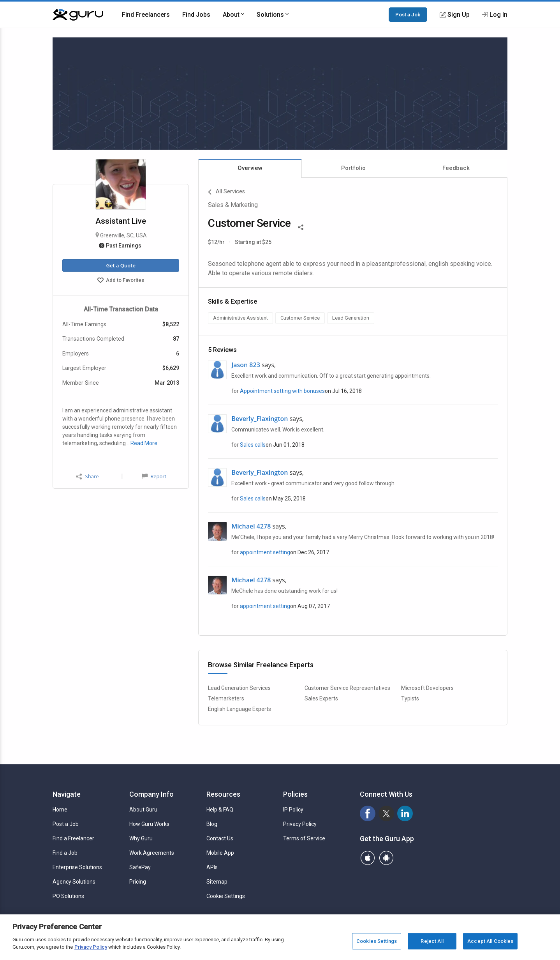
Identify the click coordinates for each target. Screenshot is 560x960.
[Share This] (301, 226)
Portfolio (353, 168)
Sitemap (217, 882)
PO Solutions (68, 896)
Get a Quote (121, 265)
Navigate (67, 794)
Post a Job (408, 14)
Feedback (456, 168)
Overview (250, 168)
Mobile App (220, 853)
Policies (295, 794)
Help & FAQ (220, 810)
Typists (410, 698)
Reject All (432, 941)
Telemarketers (226, 698)
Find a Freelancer (73, 838)
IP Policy (293, 810)
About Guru (143, 810)
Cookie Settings (226, 896)
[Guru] (78, 15)
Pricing (138, 882)
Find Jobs (196, 15)
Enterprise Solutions (77, 867)
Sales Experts (321, 698)
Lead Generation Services (239, 688)
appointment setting (265, 552)
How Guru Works (149, 824)
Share (87, 476)
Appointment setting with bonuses (282, 391)
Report (154, 476)
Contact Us (220, 838)
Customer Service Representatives (347, 688)
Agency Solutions (74, 882)
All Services (226, 192)
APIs (212, 867)
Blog (212, 824)
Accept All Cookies (490, 941)
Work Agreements (152, 853)
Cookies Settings (377, 941)
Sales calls (253, 445)
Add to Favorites (121, 281)
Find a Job (65, 853)
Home (60, 810)
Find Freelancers (146, 15)
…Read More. (143, 443)
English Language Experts (239, 709)
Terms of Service (304, 838)
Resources (223, 794)
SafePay (140, 867)
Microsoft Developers (427, 688)
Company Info (151, 794)
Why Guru (141, 838)
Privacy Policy (300, 824)
